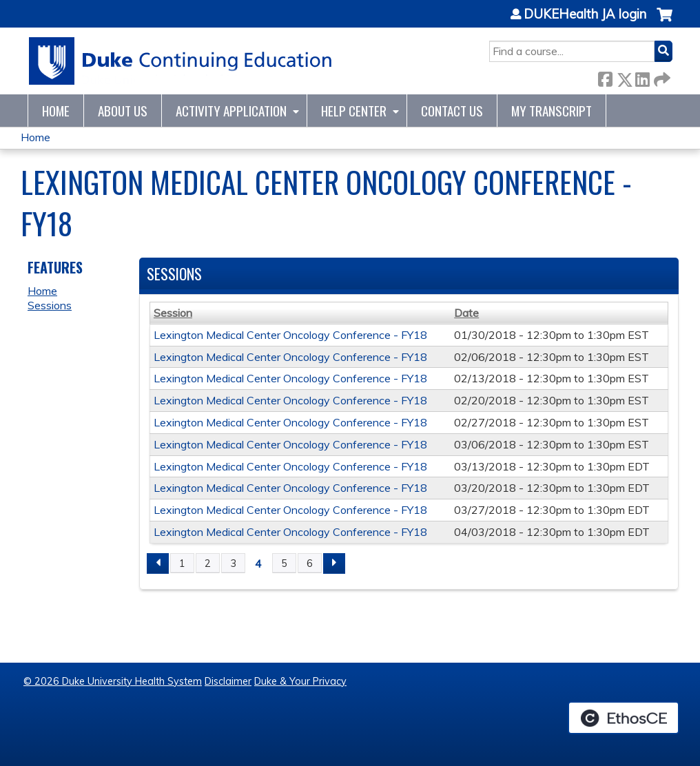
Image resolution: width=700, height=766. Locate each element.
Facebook (605, 77)
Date (466, 313)
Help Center (354, 111)
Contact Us (452, 111)
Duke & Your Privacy (300, 681)
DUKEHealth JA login (585, 14)
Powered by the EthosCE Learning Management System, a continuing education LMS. (624, 718)
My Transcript (552, 111)
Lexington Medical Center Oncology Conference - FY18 (290, 335)
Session (173, 313)
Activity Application (231, 111)
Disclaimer (228, 681)
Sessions (50, 305)
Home (56, 111)
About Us (123, 111)
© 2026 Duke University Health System (113, 681)
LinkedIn (642, 77)
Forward (661, 77)
